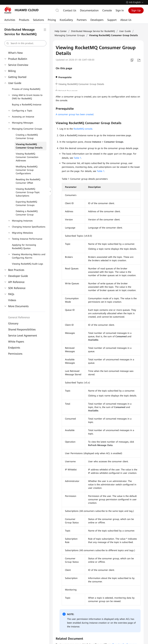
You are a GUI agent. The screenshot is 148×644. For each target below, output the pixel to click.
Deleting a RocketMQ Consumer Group (27, 213)
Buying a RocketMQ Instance (27, 105)
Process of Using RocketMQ (26, 89)
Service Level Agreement (23, 336)
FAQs (11, 294)
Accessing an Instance (23, 117)
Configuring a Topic (22, 111)
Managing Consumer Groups (27, 129)
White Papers (16, 342)
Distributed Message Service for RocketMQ (93, 31)
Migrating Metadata (22, 233)
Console (107, 10)
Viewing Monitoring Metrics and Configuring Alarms (29, 256)
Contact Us (70, 10)
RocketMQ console (83, 129)
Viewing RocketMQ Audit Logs (27, 264)
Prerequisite (65, 77)
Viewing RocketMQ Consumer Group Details (29, 146)
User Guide (15, 83)
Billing (12, 71)
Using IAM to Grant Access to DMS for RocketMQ (27, 97)
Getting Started (17, 77)
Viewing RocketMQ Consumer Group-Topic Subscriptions (28, 192)
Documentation (89, 10)
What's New (15, 53)
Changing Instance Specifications (29, 227)
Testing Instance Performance (27, 239)
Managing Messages (23, 123)
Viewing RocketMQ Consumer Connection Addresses (27, 157)
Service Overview (18, 65)
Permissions (15, 354)
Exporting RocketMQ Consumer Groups (26, 204)
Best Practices (16, 270)
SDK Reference (17, 288)
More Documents (18, 306)
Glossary (13, 323)
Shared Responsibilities (22, 329)
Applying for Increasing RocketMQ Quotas (24, 247)
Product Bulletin (18, 59)
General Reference (19, 317)
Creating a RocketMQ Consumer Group (27, 137)
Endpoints (14, 348)
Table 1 (78, 158)
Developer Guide (18, 276)
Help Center (61, 31)
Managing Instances (22, 221)
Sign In (120, 10)
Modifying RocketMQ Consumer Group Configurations (27, 170)
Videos (12, 300)
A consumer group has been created (75, 114)
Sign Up (136, 10)
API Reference (16, 282)
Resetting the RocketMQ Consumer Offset (28, 181)
